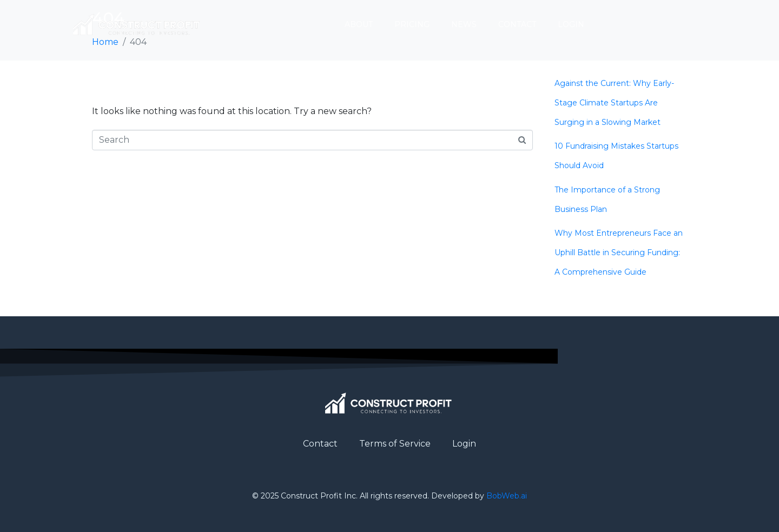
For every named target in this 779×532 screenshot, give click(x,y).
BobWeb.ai (507, 496)
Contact (517, 24)
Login (571, 24)
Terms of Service (395, 444)
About (359, 24)
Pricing (412, 24)
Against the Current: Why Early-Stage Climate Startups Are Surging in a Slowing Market (614, 103)
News (464, 24)
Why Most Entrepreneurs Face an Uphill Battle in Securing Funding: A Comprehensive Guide (619, 252)
